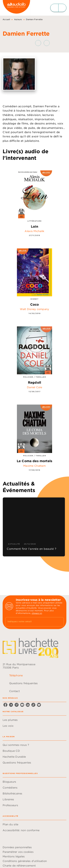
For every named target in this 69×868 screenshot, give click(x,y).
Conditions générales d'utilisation (25, 861)
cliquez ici (37, 613)
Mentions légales (14, 856)
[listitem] (5, 705)
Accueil (6, 19)
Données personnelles (17, 847)
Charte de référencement (19, 866)
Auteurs (18, 19)
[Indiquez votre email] (30, 622)
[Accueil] (16, 8)
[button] (42, 43)
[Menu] (58, 8)
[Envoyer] (60, 622)
